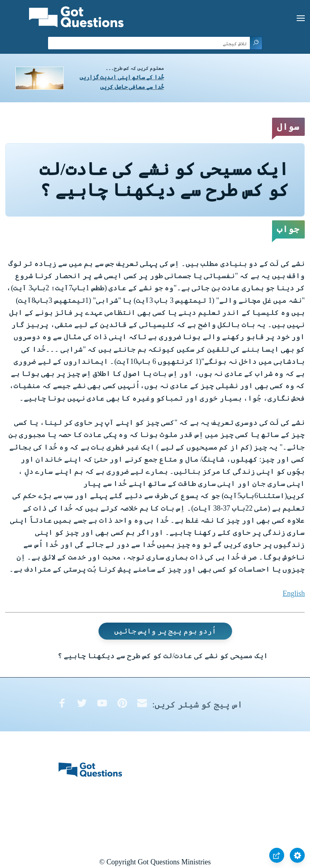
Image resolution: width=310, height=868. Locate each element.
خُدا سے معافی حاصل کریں (132, 87)
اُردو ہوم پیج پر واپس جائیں (165, 631)
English (294, 593)
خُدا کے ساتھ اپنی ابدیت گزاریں (122, 77)
